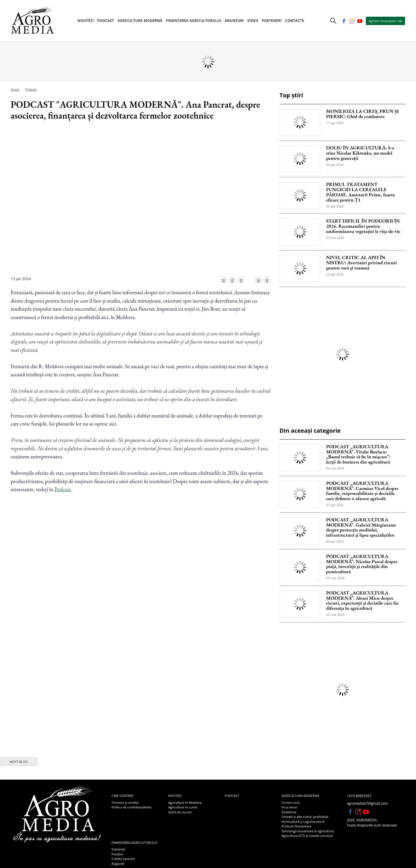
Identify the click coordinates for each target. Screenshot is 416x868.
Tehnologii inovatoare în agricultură (308, 831)
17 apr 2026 (335, 123)
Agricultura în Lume (183, 807)
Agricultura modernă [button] (140, 21)
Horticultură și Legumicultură (303, 822)
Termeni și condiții (125, 803)
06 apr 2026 (335, 541)
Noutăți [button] (86, 21)
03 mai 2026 (335, 468)
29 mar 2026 (335, 578)
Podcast (106, 21)
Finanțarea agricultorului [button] (194, 21)
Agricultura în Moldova (185, 803)
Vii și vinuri (289, 807)
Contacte (295, 21)
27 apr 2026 (335, 505)
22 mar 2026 (335, 615)
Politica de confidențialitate (132, 807)
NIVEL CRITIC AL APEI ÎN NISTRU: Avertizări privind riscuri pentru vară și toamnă (362, 263)
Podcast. (63, 489)
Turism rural (291, 803)
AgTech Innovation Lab (385, 21)
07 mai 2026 (335, 238)
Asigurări (118, 864)
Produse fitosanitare (296, 826)
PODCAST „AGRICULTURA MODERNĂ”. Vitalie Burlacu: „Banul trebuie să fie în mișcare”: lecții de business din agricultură (358, 454)
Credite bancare (123, 859)
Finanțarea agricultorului (135, 843)
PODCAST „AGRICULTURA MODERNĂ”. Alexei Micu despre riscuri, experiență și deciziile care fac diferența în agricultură (363, 601)
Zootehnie (289, 812)
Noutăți (175, 796)
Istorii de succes (180, 812)
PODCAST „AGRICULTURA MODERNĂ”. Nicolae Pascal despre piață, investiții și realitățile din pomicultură (362, 564)
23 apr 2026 (335, 274)
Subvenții (118, 849)
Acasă (15, 89)
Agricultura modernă (300, 796)
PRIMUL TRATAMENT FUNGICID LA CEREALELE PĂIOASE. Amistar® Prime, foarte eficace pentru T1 (361, 192)
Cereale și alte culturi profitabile (305, 817)
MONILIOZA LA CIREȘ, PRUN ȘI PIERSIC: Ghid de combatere (362, 114)
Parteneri (272, 21)
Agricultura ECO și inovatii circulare (307, 836)
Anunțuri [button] (234, 21)
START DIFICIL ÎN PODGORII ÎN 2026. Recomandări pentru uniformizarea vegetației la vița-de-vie (363, 226)
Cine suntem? (122, 796)
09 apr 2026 (335, 206)
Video (253, 21)
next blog (19, 762)
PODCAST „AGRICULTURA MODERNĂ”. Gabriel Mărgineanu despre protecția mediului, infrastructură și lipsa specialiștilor (361, 528)
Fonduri (117, 854)
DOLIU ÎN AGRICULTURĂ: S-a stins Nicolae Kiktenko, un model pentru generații (360, 153)
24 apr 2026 (335, 165)
